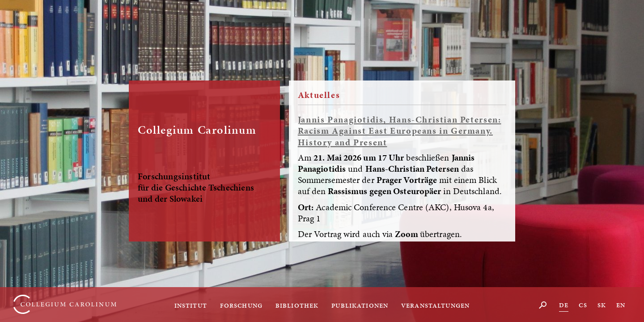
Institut (191, 305)
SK (602, 305)
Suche (543, 305)
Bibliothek (297, 305)
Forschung (241, 305)
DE (564, 305)
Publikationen (360, 305)
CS (583, 305)
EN (621, 305)
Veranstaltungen (435, 305)
